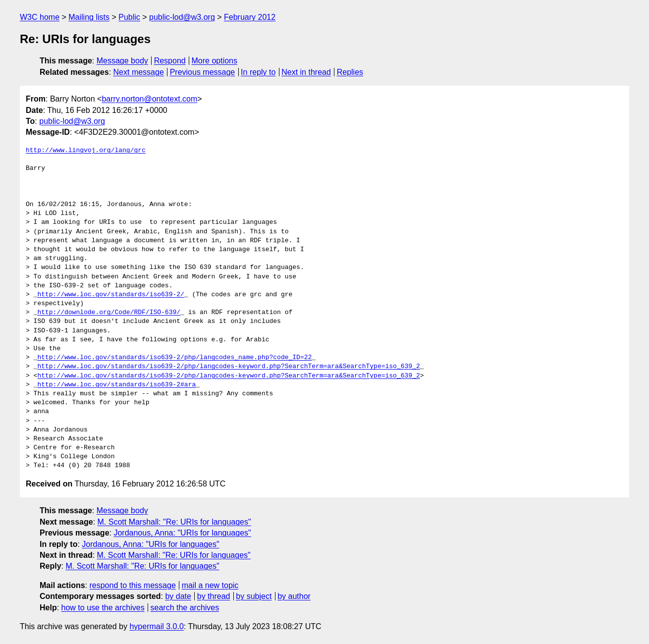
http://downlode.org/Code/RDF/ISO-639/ (109, 313)
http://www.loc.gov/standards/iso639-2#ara (116, 385)
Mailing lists (89, 17)
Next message (139, 72)
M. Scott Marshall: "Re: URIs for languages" (174, 522)
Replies (350, 72)
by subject (254, 596)
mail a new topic (210, 585)
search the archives (185, 608)
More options (215, 61)
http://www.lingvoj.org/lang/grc (86, 151)
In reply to (258, 72)
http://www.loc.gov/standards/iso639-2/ (110, 295)
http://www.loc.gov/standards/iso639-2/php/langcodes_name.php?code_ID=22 (174, 358)
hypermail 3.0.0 (156, 626)
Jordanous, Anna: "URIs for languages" (182, 533)
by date (178, 596)
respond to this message (132, 585)
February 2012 (250, 17)
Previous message (203, 72)
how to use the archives (103, 608)
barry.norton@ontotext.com (149, 99)
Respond (170, 61)
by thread (214, 596)
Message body (122, 61)
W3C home (40, 17)
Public (129, 17)
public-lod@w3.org (182, 17)
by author (294, 596)
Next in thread (306, 72)
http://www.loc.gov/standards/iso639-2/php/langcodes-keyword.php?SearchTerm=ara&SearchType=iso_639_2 (228, 367)
